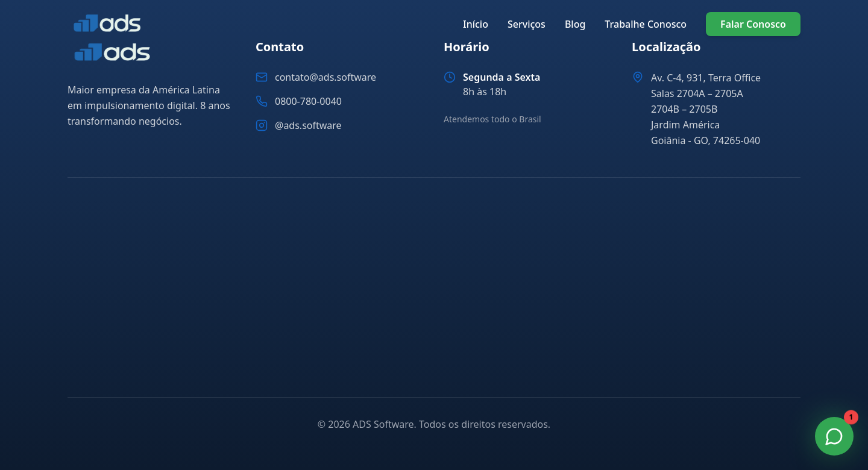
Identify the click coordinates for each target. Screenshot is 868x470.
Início (476, 24)
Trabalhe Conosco (646, 24)
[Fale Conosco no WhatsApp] (834, 436)
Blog (575, 24)
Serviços (527, 24)
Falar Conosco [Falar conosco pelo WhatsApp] (753, 24)
